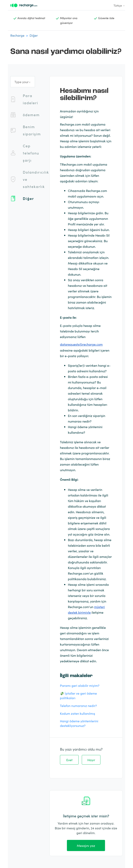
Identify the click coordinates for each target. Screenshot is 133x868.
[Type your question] (23, 82)
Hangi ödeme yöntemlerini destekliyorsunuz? (79, 723)
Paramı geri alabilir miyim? (80, 685)
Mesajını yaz (86, 845)
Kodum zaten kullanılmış (78, 713)
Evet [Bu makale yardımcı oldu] (69, 760)
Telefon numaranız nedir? (78, 706)
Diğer (34, 35)
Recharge (17, 35)
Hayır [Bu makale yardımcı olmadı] (91, 760)
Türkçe (119, 5)
